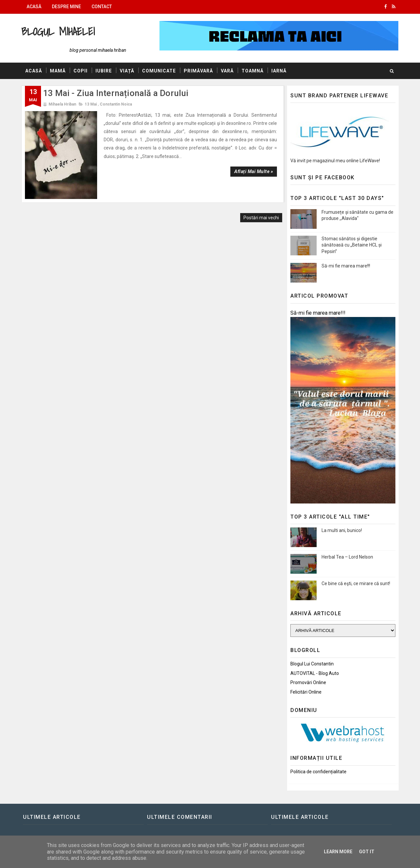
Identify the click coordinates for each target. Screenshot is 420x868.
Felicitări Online (306, 692)
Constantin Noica (116, 104)
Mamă (58, 71)
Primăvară (198, 71)
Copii (81, 71)
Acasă (34, 7)
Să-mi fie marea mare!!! (346, 266)
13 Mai (91, 104)
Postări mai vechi (261, 218)
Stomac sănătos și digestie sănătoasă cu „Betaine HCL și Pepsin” (352, 245)
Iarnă (279, 71)
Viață (127, 71)
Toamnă (252, 71)
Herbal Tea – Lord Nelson (347, 557)
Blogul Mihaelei (58, 31)
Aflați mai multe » (254, 171)
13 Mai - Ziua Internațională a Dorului (116, 93)
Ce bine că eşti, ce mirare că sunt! (356, 583)
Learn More (338, 852)
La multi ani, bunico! (342, 530)
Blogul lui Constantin (312, 664)
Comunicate (159, 71)
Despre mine (66, 7)
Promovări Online (308, 682)
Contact (102, 7)
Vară (227, 71)
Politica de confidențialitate (318, 772)
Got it (367, 852)
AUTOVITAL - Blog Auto (315, 673)
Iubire (104, 71)
